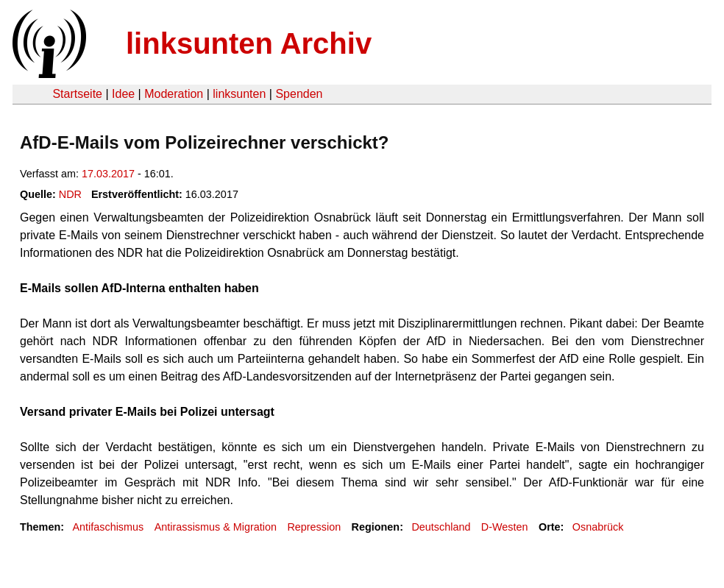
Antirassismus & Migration (216, 527)
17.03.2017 (108, 174)
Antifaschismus (108, 527)
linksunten (239, 94)
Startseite (77, 94)
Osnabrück (598, 527)
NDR (70, 194)
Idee (123, 94)
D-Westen (505, 527)
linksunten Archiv (249, 43)
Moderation (174, 94)
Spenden (299, 94)
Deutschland (441, 527)
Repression (314, 527)
